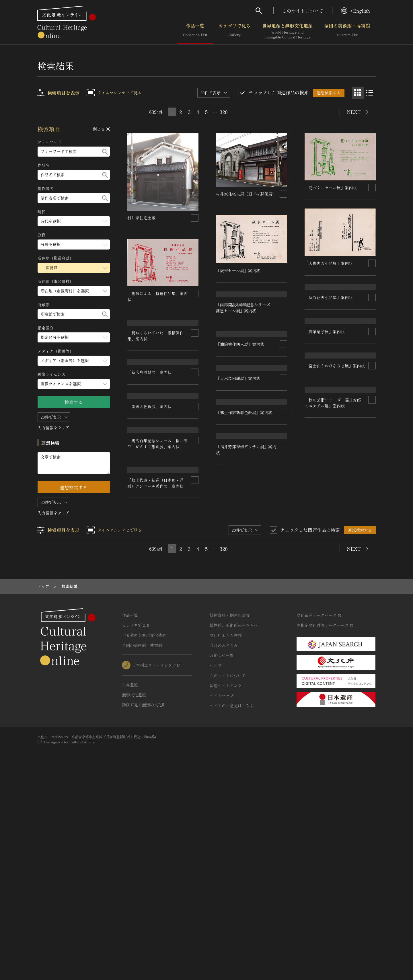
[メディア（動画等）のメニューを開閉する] (74, 361)
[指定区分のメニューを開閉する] (74, 337)
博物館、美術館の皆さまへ (234, 827)
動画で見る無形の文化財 (144, 906)
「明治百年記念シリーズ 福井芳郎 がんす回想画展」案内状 (246, 585)
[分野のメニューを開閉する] (74, 244)
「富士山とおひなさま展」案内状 (158, 531)
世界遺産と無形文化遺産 (287, 31)
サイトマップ (222, 897)
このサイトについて (303, 11)
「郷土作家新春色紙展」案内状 (333, 567)
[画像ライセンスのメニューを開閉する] (74, 384)
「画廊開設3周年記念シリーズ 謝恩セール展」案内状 (245, 349)
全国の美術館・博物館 (347, 31)
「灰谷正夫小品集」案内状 (329, 339)
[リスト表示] (370, 93)
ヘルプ (216, 867)
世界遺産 (130, 886)
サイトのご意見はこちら (232, 907)
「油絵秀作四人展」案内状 (240, 428)
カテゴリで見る (235, 31)
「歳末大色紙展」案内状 (238, 505)
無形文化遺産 (134, 896)
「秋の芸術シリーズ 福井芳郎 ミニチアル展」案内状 (158, 611)
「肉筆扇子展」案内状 (325, 415)
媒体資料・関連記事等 (230, 817)
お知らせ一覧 (222, 857)
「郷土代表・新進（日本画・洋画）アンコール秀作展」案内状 (244, 667)
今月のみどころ (224, 847)
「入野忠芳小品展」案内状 (329, 263)
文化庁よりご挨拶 (226, 837)
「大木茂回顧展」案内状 (327, 491)
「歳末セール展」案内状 (238, 270)
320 (224, 112)
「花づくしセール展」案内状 (331, 188)
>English (355, 11)
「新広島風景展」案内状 (150, 456)
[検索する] (105, 152)
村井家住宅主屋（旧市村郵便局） (246, 194)
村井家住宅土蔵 (142, 218)
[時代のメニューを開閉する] (74, 221)
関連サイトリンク (226, 887)
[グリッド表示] (358, 93)
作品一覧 (195, 31)
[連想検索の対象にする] (195, 218)
